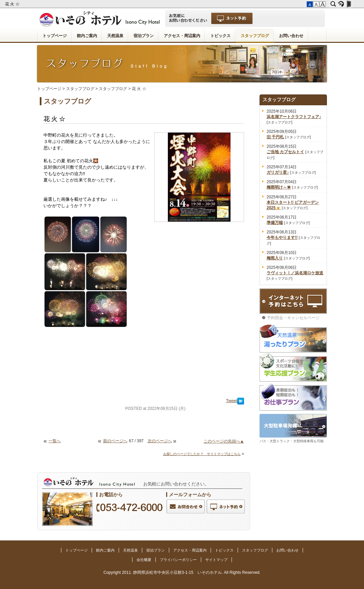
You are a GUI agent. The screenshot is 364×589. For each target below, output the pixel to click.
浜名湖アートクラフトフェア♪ (294, 117)
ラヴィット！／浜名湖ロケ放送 (295, 273)
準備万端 (275, 223)
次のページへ (160, 441)
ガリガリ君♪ (278, 172)
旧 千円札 (275, 137)
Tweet (232, 401)
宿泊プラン (144, 36)
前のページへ (115, 441)
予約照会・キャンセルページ (293, 318)
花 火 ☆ (13, 4)
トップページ (55, 36)
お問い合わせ (291, 36)
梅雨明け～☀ (279, 187)
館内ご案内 (87, 36)
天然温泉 (115, 36)
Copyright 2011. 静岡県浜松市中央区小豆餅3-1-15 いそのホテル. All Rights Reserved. (182, 572)
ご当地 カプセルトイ (285, 152)
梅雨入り (275, 258)
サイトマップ (216, 560)
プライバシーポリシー (178, 560)
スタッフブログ (255, 36)
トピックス (220, 36)
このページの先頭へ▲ (224, 441)
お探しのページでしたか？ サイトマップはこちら (202, 454)
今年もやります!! (282, 237)
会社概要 (144, 560)
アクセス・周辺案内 (182, 36)
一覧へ (55, 441)
